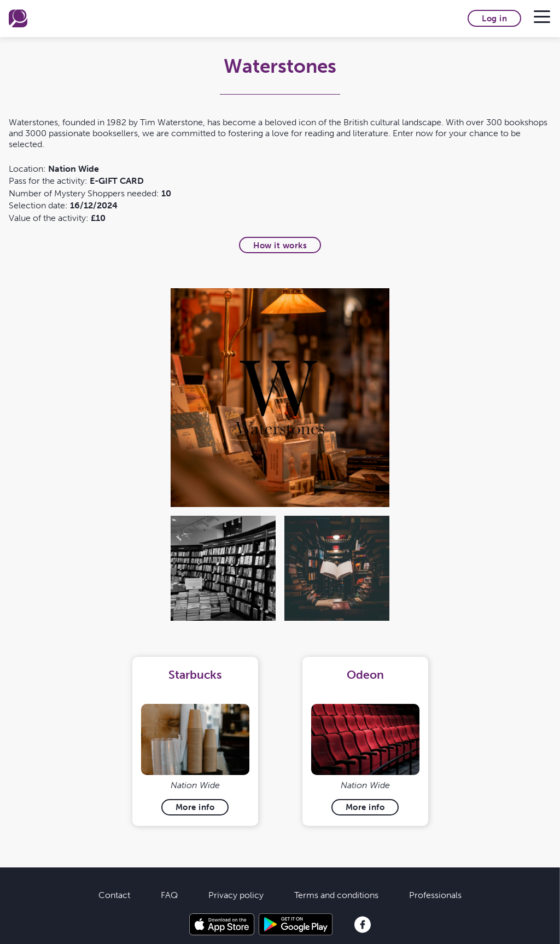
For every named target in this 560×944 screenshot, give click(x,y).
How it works (280, 245)
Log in (494, 18)
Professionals (435, 895)
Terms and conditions (336, 895)
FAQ (169, 895)
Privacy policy (236, 895)
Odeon (365, 675)
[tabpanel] (195, 741)
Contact (114, 895)
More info (195, 807)
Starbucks (195, 675)
